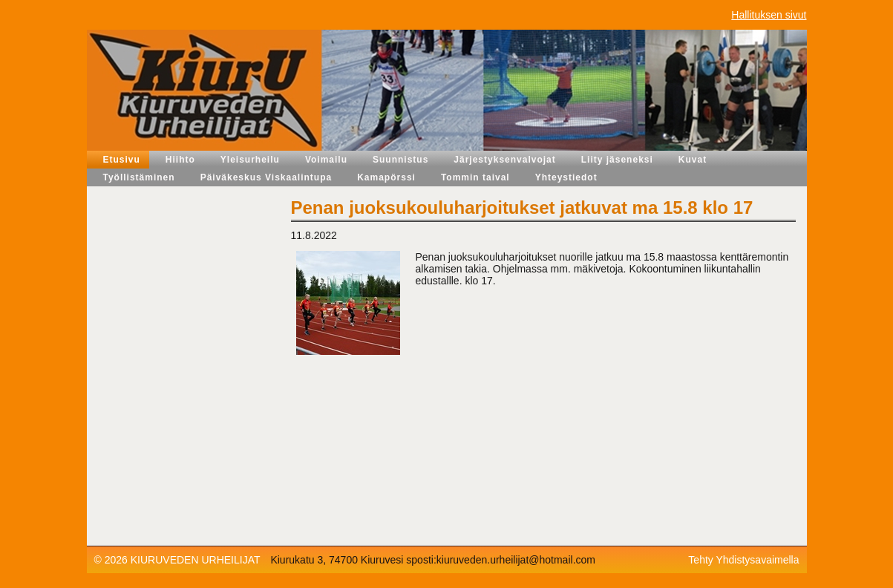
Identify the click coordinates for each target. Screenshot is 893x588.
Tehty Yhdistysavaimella (743, 560)
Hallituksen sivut (769, 15)
